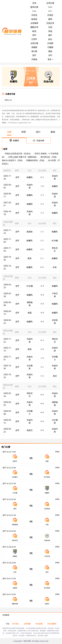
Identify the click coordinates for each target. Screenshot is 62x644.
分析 (9, 132)
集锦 (53, 132)
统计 (38, 132)
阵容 (24, 132)
